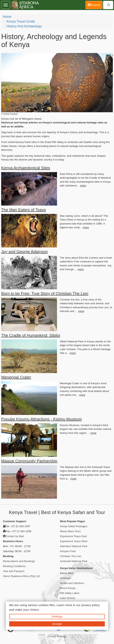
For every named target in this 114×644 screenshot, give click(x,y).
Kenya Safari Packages (74, 526)
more (83, 186)
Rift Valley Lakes (70, 593)
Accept (57, 624)
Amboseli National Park (74, 561)
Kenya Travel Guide (21, 21)
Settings (57, 616)
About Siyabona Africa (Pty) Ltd (21, 576)
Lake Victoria (68, 598)
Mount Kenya (68, 588)
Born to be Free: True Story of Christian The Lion (45, 293)
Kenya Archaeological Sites (26, 168)
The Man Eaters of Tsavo (24, 210)
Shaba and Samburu (72, 583)
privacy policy (90, 605)
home (7, 17)
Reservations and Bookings (19, 561)
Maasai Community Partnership (29, 461)
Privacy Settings (57, 636)
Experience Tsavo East (73, 536)
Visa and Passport (14, 571)
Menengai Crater (16, 377)
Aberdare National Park (74, 546)
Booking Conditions (14, 566)
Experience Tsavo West (74, 541)
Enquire (95, 5)
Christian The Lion (71, 556)
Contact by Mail (15, 536)
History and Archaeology (24, 26)
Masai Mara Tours (70, 531)
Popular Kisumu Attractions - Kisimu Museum (41, 419)
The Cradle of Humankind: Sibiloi (31, 335)
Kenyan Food (68, 551)
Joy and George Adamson (24, 252)
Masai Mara (67, 573)
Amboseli (65, 578)
